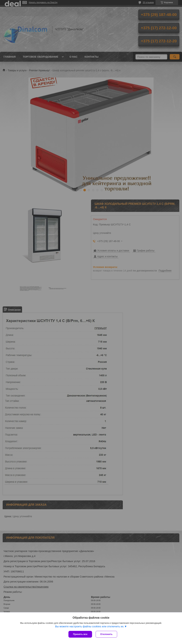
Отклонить (106, 634)
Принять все (80, 634)
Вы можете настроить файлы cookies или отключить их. (90, 626)
